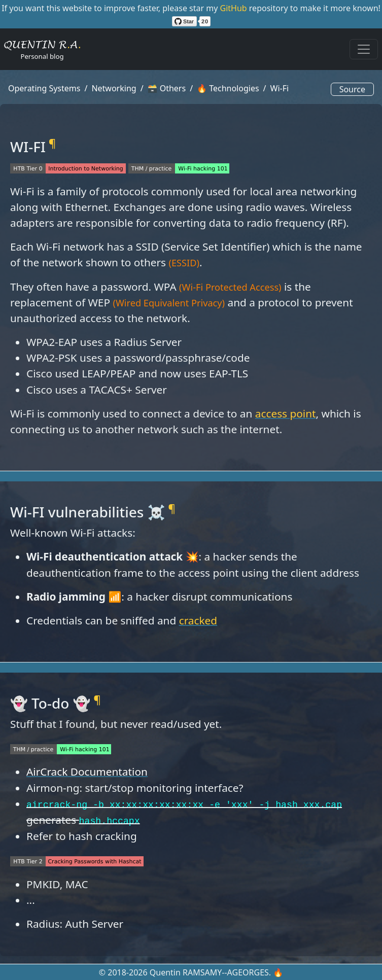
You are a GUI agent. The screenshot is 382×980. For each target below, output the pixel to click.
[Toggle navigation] (364, 49)
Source (352, 89)
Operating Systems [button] (44, 88)
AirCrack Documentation (87, 772)
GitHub (235, 8)
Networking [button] (114, 88)
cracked (198, 620)
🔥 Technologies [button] (228, 88)
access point (286, 413)
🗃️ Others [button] (167, 88)
